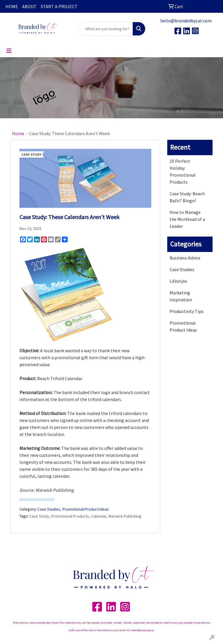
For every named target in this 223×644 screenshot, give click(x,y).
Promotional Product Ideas (86, 509)
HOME (12, 6)
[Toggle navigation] (9, 51)
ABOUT (29, 6)
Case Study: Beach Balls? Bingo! (187, 197)
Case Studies (49, 509)
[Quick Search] (105, 29)
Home (18, 133)
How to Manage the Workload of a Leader (187, 219)
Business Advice (185, 258)
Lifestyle (178, 281)
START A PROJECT (59, 6)
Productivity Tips (187, 311)
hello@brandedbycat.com (186, 21)
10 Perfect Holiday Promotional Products (183, 171)
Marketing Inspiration (181, 296)
